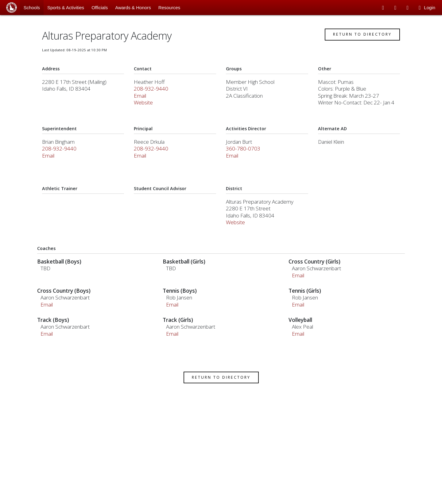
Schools (32, 8)
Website (146, 110)
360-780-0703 (243, 156)
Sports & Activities (66, 8)
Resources (169, 8)
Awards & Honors (133, 8)
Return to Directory (358, 42)
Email (142, 103)
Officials (100, 8)
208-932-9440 (153, 97)
